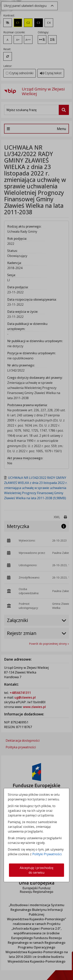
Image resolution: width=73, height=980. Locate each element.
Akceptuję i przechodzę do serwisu (36, 870)
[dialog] (36, 490)
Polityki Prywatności (47, 854)
